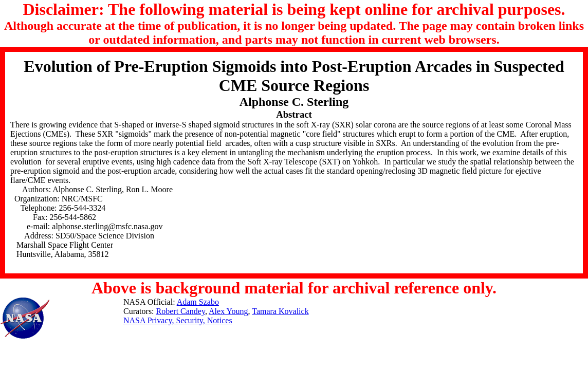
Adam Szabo (198, 302)
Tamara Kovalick (280, 311)
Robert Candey (181, 311)
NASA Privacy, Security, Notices (178, 320)
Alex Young (228, 311)
